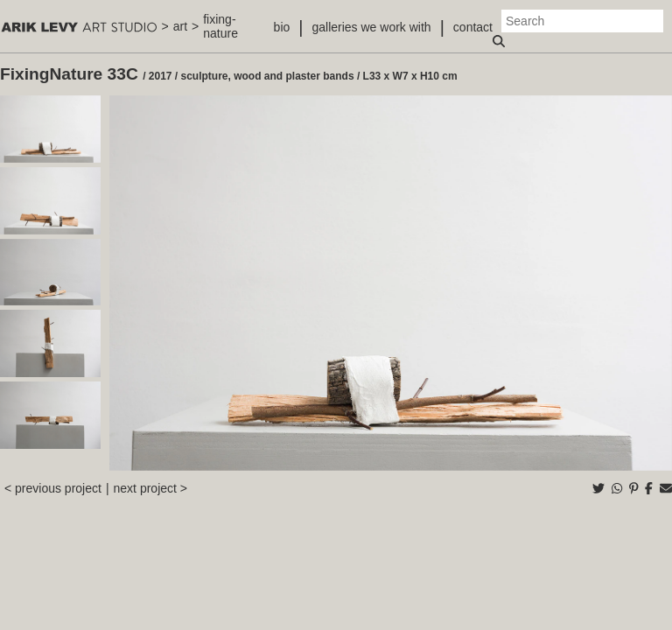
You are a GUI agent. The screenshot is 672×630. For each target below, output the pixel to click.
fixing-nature (220, 26)
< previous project (53, 488)
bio (282, 27)
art (180, 26)
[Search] (582, 21)
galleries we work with (371, 27)
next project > (150, 488)
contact (473, 27)
